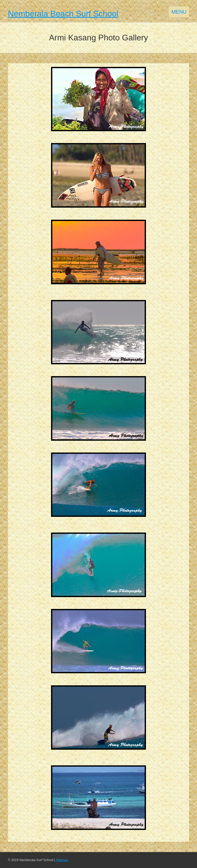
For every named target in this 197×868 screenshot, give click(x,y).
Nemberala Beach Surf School (63, 14)
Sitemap (62, 860)
